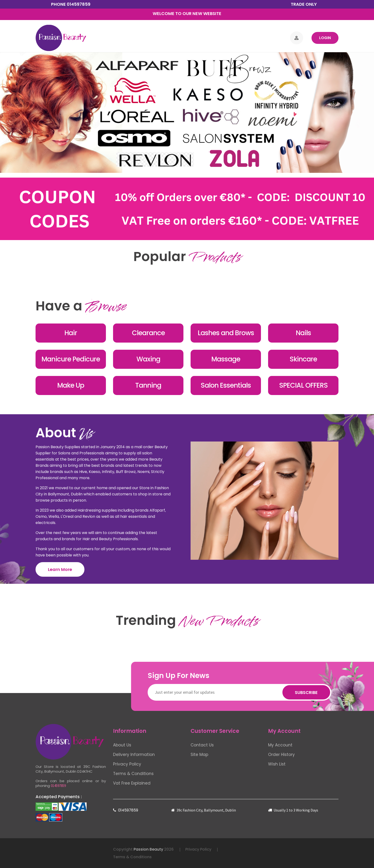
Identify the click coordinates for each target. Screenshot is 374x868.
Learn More (60, 569)
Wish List (277, 764)
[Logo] (61, 38)
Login (325, 38)
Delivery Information (134, 755)
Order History (281, 755)
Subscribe (306, 692)
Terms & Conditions (133, 774)
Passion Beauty (148, 849)
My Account (280, 745)
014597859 (79, 4)
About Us (122, 745)
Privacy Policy (127, 764)
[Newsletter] (239, 692)
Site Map (199, 755)
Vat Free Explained (132, 783)
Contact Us (202, 745)
